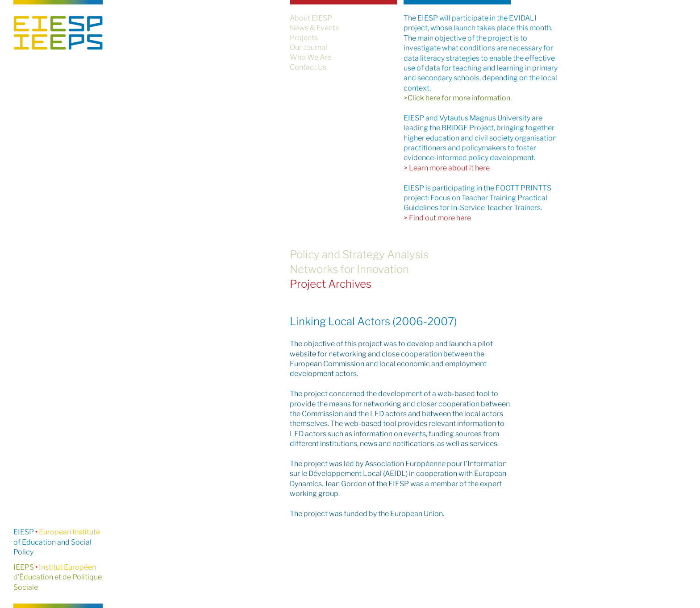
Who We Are (310, 57)
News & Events (314, 28)
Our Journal (308, 48)
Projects (304, 38)
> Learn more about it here (447, 168)
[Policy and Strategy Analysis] (401, 254)
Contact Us (308, 67)
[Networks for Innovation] (401, 269)
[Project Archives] (401, 284)
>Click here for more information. (458, 98)
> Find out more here (437, 218)
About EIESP (311, 18)
